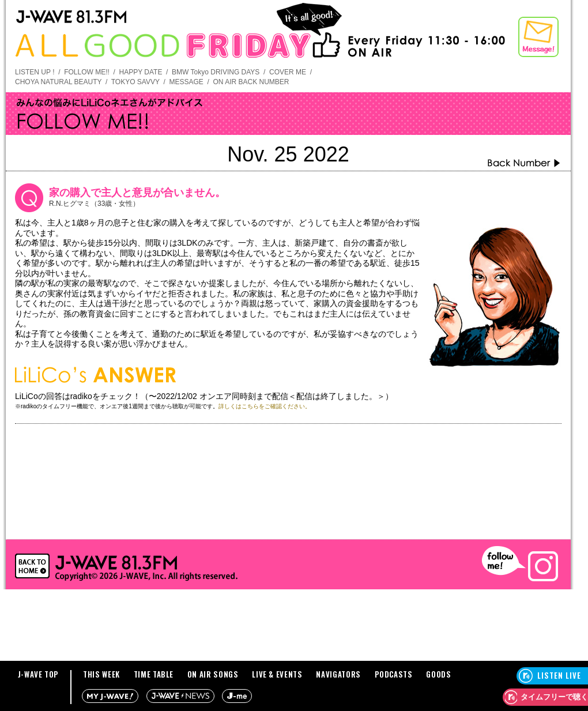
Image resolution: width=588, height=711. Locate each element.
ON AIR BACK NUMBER (251, 82)
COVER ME (288, 72)
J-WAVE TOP (39, 674)
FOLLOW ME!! (87, 72)
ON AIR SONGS (213, 674)
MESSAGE (186, 82)
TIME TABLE (154, 674)
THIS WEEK (101, 674)
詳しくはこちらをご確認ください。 (265, 406)
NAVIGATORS (338, 674)
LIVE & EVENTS (277, 674)
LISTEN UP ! (35, 72)
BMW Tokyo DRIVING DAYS (216, 72)
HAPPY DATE (141, 72)
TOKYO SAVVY (135, 82)
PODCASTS (394, 674)
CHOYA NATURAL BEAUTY (58, 82)
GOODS (438, 674)
